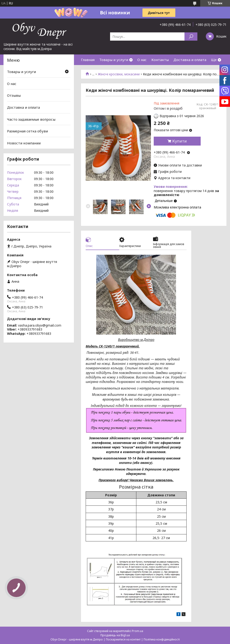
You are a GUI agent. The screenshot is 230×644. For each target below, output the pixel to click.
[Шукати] (191, 37)
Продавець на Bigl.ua (115, 635)
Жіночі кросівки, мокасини (119, 74)
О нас (142, 60)
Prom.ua (138, 631)
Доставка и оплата (190, 60)
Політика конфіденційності (162, 639)
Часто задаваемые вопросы (31, 119)
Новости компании (24, 143)
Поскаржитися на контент (123, 639)
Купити (180, 141)
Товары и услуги (114, 60)
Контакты (160, 60)
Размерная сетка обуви (27, 131)
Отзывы (14, 95)
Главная (88, 60)
